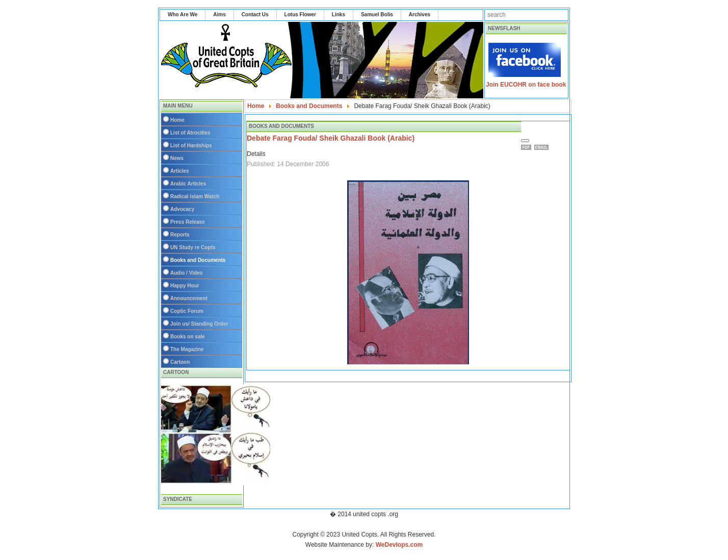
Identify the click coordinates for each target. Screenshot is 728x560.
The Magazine (187, 349)
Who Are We (183, 15)
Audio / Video (187, 273)
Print (528, 147)
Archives (420, 15)
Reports (180, 235)
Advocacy (182, 209)
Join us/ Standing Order (199, 324)
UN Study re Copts (193, 247)
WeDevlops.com (399, 545)
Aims (219, 15)
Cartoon (180, 362)
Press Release (188, 222)
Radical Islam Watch (195, 196)
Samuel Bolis (377, 15)
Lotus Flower (300, 15)
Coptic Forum (187, 311)
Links (339, 15)
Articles (180, 171)
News (177, 158)
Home (177, 120)
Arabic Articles (188, 184)
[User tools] (525, 141)
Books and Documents (198, 260)
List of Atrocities (190, 133)
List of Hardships (191, 145)
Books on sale (188, 337)
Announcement (189, 298)
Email (543, 147)
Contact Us (255, 15)
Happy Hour (185, 286)
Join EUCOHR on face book (526, 85)
